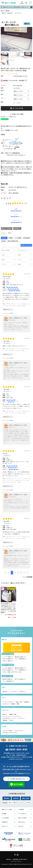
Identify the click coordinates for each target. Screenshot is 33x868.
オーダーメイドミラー (8, 702)
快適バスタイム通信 (7, 809)
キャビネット (6, 704)
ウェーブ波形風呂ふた (21, 659)
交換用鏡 (26, 702)
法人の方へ (21, 826)
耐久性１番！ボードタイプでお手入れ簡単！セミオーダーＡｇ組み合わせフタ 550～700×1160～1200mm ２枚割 (16, 480)
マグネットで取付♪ (8, 731)
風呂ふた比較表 (22, 818)
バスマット (21, 718)
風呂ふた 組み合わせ (7, 13)
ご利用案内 (21, 809)
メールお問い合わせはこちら (16, 779)
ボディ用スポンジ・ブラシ (9, 718)
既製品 (13, 704)
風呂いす (5, 714)
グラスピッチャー (20, 731)
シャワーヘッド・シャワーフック (11, 716)
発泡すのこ (5, 692)
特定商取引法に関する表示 (20, 859)
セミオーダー (18, 13)
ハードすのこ (14, 692)
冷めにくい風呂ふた (8, 661)
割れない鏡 (19, 702)
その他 (11, 720)
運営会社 (9, 859)
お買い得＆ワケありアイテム (10, 733)
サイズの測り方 (22, 814)
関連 (18, 704)
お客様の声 (5, 822)
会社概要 (4, 814)
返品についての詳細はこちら (9, 117)
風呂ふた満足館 (5, 11)
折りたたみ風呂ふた (8, 659)
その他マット (23, 692)
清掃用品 (5, 720)
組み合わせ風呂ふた (20, 657)
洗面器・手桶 (13, 714)
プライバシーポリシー (17, 861)
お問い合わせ (22, 822)
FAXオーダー (5, 826)
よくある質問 (5, 818)
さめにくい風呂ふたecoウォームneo (12, 672)
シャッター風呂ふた (8, 657)
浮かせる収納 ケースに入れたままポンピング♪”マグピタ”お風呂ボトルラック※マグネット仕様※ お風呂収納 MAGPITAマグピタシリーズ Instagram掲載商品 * (8, 608)
